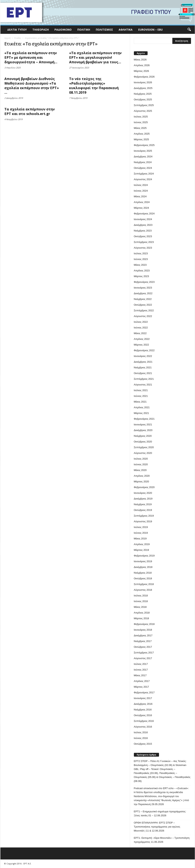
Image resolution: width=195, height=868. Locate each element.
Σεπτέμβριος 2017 (144, 653)
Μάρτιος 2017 (141, 687)
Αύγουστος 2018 (143, 590)
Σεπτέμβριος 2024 (144, 174)
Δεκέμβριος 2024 (143, 157)
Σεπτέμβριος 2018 (144, 584)
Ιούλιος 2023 (141, 253)
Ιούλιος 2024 (141, 185)
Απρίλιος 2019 (142, 544)
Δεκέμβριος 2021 (143, 362)
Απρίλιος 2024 (142, 202)
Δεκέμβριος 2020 (143, 430)
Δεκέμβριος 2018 (143, 567)
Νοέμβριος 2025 (143, 94)
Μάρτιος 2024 (141, 208)
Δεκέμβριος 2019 (143, 499)
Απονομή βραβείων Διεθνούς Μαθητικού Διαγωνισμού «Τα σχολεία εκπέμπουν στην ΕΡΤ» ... (32, 86)
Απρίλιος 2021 (142, 407)
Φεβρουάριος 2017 (144, 692)
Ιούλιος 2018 (141, 596)
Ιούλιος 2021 (141, 390)
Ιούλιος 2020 (141, 459)
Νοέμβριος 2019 (143, 504)
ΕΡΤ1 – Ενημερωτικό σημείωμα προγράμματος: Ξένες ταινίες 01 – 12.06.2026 (160, 813)
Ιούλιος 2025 (141, 117)
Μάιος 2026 (140, 60)
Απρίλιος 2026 (142, 65)
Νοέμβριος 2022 (143, 299)
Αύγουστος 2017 (143, 658)
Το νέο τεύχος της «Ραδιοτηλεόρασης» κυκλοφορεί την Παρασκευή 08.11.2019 (94, 86)
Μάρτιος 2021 (141, 413)
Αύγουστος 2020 (143, 453)
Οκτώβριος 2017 (143, 647)
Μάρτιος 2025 (141, 139)
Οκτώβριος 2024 (143, 168)
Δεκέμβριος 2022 (143, 293)
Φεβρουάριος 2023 (144, 282)
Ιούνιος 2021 (141, 396)
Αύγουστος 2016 (143, 727)
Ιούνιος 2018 (141, 601)
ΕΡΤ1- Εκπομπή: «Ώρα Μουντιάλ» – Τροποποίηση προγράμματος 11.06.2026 (162, 840)
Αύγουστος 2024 (143, 179)
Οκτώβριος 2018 (143, 578)
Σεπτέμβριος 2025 (144, 105)
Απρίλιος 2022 (142, 339)
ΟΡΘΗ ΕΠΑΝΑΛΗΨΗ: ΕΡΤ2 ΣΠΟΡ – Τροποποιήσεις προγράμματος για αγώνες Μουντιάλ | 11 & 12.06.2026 (157, 827)
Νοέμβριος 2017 (143, 641)
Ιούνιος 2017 (141, 670)
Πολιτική (84, 30)
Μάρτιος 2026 (141, 71)
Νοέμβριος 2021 (143, 367)
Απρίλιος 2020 (142, 476)
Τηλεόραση (41, 30)
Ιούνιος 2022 (141, 328)
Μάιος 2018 (140, 607)
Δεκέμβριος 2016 (143, 704)
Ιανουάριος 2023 (143, 288)
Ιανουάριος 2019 (143, 561)
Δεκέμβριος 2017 (143, 635)
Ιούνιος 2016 (141, 738)
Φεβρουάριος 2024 (144, 214)
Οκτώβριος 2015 (143, 744)
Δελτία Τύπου (17, 30)
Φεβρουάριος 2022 (144, 350)
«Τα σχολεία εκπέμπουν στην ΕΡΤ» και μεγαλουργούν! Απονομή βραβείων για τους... (95, 57)
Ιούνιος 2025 (141, 122)
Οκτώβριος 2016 (143, 715)
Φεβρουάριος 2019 (144, 556)
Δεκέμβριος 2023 (143, 225)
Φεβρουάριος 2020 (144, 487)
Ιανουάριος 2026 (143, 82)
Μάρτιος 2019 (141, 550)
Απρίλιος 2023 (142, 271)
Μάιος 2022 (140, 333)
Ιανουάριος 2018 (143, 630)
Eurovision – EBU (150, 30)
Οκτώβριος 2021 (143, 373)
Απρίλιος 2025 (142, 134)
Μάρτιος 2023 (141, 276)
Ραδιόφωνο (63, 30)
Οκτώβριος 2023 (143, 236)
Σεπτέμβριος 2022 (144, 310)
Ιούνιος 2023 (141, 259)
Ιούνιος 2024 (141, 191)
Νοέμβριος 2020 (143, 436)
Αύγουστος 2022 (143, 316)
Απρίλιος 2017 (142, 681)
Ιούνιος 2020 (141, 464)
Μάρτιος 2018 (141, 618)
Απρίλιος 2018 (142, 613)
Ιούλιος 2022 (141, 322)
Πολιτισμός (104, 30)
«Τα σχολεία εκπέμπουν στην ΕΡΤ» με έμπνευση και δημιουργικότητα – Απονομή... (31, 57)
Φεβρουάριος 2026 (144, 77)
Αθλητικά (126, 30)
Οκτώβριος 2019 (143, 510)
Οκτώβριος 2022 (143, 305)
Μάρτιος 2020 (141, 482)
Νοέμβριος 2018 (143, 573)
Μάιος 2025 (140, 128)
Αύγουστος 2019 (143, 521)
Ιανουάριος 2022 (143, 356)
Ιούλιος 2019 (141, 527)
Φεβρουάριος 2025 (144, 145)
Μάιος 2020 (140, 470)
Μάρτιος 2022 (141, 345)
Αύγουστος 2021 (143, 385)
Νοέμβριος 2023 (143, 231)
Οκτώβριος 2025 (143, 99)
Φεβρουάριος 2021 (144, 419)
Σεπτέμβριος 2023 (144, 242)
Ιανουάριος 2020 (143, 493)
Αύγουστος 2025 (143, 111)
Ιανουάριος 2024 (143, 219)
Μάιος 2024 (140, 196)
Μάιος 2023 (140, 265)
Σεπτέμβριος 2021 (144, 379)
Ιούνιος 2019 (141, 533)
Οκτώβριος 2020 (143, 442)
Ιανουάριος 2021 (143, 424)
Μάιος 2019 (140, 539)
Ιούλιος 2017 (141, 664)
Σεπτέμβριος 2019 (144, 516)
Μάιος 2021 (140, 402)
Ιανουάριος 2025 (143, 151)
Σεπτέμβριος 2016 (144, 721)
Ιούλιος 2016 (141, 732)
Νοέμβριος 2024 (143, 162)
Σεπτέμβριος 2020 (144, 447)
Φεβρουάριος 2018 (144, 624)
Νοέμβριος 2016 (143, 710)
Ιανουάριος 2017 (143, 698)
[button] (189, 30)
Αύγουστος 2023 (143, 248)
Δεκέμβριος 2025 (143, 88)
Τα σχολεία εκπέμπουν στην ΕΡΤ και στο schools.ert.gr (30, 111)
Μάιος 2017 (140, 675)
